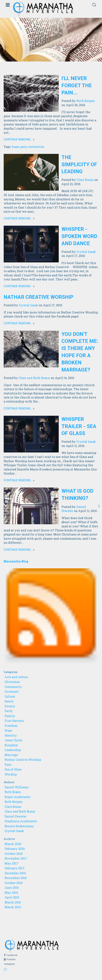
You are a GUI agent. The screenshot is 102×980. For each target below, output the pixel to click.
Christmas (12, 682)
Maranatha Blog (16, 561)
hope (15, 147)
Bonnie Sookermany (19, 826)
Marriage (11, 755)
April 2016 (12, 897)
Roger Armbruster (18, 797)
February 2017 (15, 868)
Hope (8, 730)
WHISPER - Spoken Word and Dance (79, 236)
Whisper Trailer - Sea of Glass (79, 426)
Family (10, 716)
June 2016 (12, 888)
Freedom (11, 726)
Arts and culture (16, 677)
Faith (9, 711)
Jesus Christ (13, 740)
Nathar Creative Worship (39, 297)
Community (13, 687)
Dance (9, 701)
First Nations (14, 721)
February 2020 (15, 849)
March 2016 (13, 902)
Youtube (11, 959)
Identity (11, 735)
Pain (8, 765)
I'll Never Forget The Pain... (77, 85)
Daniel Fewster (16, 816)
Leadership (13, 750)
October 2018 (14, 854)
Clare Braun (85, 180)
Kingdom (11, 745)
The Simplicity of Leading (79, 164)
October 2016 (14, 883)
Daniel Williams (17, 787)
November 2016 (16, 878)
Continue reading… (18, 139)
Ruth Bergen (86, 101)
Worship (11, 774)
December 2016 (15, 873)
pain (23, 147)
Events (10, 706)
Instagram (9, 964)
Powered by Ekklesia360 (6, 970)
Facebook (12, 955)
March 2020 (13, 844)
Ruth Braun (13, 792)
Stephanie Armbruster (21, 821)
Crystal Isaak (86, 252)
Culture (10, 696)
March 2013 (13, 907)
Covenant (12, 692)
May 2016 (11, 893)
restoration (36, 147)
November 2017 (16, 858)
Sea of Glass (13, 769)
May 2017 (11, 863)
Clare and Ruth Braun (34, 378)
